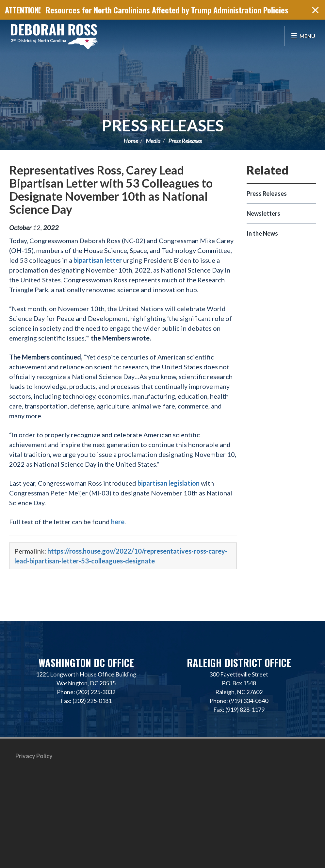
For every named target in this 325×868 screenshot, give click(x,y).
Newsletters (263, 213)
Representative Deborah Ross (54, 36)
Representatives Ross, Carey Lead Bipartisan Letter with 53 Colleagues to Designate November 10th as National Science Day (111, 190)
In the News (262, 233)
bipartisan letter (98, 260)
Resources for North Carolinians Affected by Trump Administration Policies (167, 10)
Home (131, 141)
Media (153, 141)
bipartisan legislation (169, 483)
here (118, 522)
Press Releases (163, 125)
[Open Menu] (303, 36)
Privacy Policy (34, 756)
